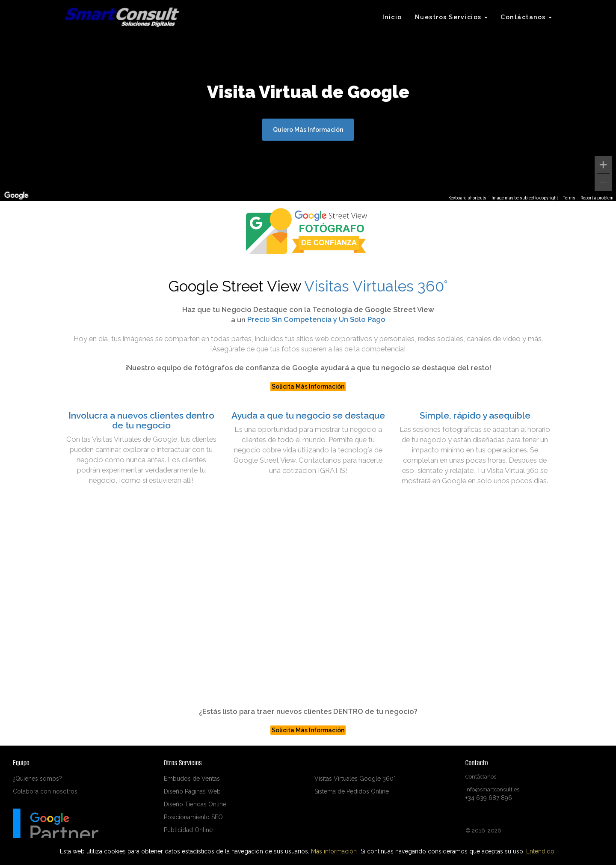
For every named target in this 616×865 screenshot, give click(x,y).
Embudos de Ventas (192, 779)
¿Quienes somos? (37, 779)
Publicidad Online (188, 830)
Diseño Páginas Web (192, 791)
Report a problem (597, 198)
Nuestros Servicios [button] (452, 17)
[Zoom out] (603, 182)
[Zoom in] (603, 165)
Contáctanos (481, 777)
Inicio (392, 17)
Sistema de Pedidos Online (352, 791)
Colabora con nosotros (45, 791)
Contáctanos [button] (526, 17)
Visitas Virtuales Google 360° (355, 779)
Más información (334, 851)
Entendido (540, 851)
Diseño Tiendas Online (195, 804)
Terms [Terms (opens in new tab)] (569, 198)
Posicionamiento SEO (193, 817)
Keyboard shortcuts (467, 198)
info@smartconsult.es (492, 789)
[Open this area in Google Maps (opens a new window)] (16, 196)
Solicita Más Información (308, 386)
